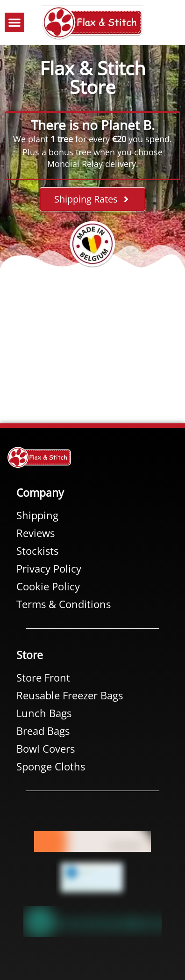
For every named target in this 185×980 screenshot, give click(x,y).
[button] (14, 22)
